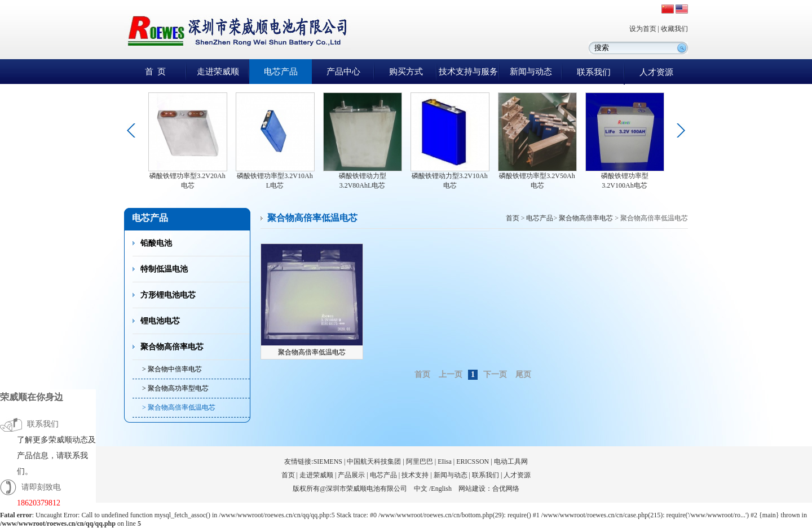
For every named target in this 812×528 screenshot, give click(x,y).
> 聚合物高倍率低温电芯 (179, 407)
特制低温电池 (164, 269)
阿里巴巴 (420, 462)
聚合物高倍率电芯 (172, 347)
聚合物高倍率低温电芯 (312, 352)
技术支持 (415, 475)
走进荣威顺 (218, 72)
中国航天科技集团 (374, 462)
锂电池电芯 (160, 321)
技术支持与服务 (468, 72)
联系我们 (594, 72)
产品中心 (343, 72)
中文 (421, 489)
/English (440, 489)
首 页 (156, 72)
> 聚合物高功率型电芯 (175, 388)
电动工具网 (511, 462)
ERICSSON (473, 462)
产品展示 (351, 475)
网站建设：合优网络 (489, 489)
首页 (513, 218)
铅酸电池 (156, 243)
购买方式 (406, 72)
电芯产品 (281, 72)
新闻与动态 (531, 72)
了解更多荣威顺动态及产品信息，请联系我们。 (56, 456)
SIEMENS (328, 462)
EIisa (445, 462)
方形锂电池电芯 (168, 295)
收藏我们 (674, 29)
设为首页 (643, 29)
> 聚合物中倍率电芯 (172, 369)
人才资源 (656, 72)
